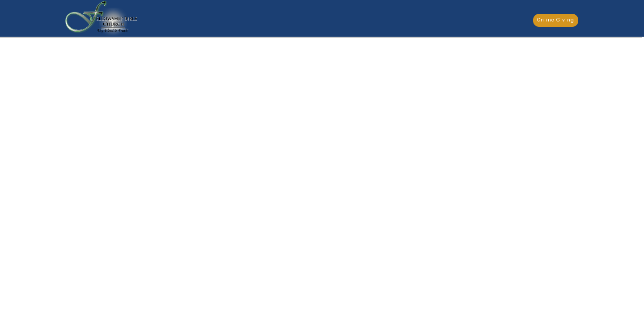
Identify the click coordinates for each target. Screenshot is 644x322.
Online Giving (556, 20)
